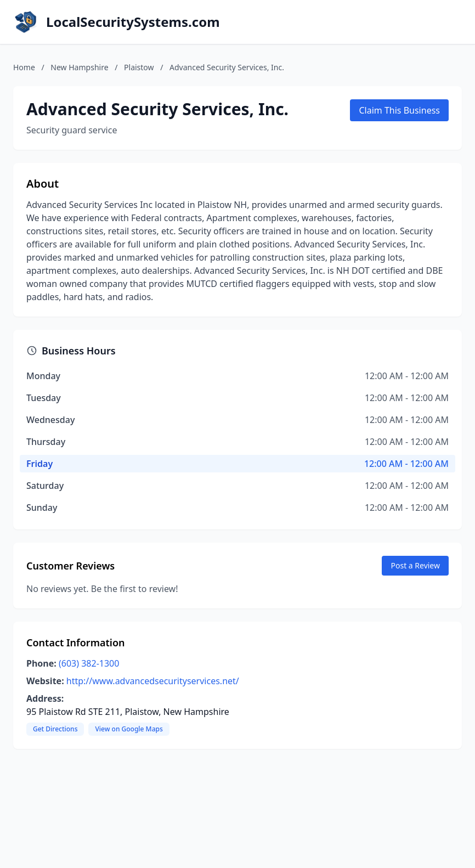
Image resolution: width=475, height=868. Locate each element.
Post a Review (415, 565)
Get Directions (55, 729)
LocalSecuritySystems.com (133, 22)
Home (24, 67)
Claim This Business (399, 110)
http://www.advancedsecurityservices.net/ (153, 681)
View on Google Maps (129, 729)
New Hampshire (79, 67)
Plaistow (139, 67)
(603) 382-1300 (89, 663)
